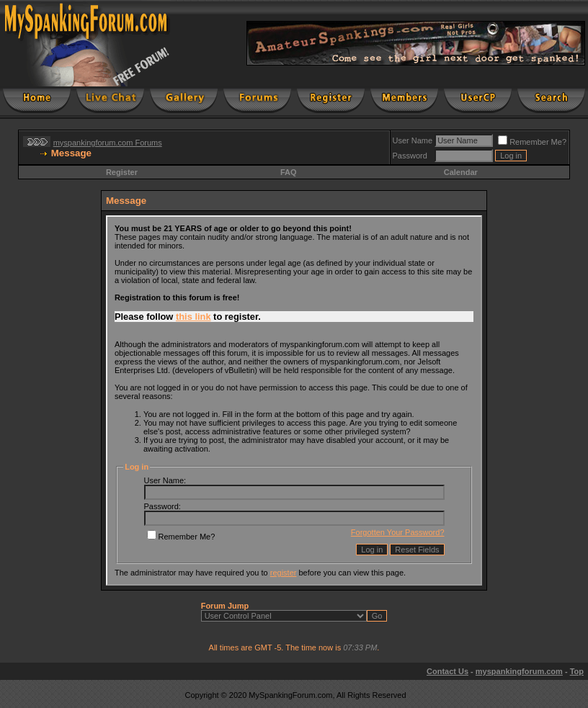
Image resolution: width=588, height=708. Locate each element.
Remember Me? (532, 142)
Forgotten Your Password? (398, 532)
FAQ (289, 172)
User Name (413, 140)
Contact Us (447, 671)
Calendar (461, 172)
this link (193, 317)
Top (577, 671)
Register (122, 172)
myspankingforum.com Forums (108, 143)
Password (410, 156)
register (284, 573)
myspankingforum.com (519, 671)
